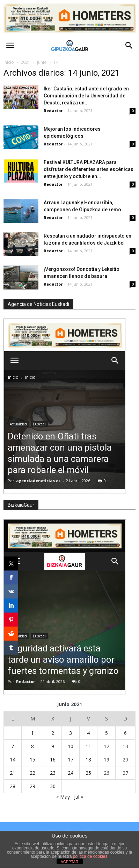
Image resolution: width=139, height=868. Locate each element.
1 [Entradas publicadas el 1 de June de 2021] (32, 733)
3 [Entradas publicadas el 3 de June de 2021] (71, 733)
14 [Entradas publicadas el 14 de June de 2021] (13, 760)
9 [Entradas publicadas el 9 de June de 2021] (53, 746)
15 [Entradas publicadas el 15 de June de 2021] (32, 760)
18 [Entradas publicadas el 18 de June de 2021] (88, 760)
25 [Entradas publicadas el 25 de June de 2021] (88, 773)
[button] (129, 46)
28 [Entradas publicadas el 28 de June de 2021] (13, 786)
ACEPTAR (69, 862)
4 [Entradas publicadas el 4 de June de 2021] (88, 733)
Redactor (53, 111)
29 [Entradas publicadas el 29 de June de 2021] (32, 786)
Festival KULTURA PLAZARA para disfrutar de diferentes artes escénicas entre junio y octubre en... (89, 169)
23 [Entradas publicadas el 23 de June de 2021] (53, 773)
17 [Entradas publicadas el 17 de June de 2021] (71, 760)
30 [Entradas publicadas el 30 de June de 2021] (53, 786)
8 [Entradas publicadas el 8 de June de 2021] (32, 746)
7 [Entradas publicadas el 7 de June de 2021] (13, 746)
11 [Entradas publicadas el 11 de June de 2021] (88, 746)
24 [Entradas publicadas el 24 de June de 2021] (71, 773)
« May (63, 797)
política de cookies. (91, 856)
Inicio (9, 62)
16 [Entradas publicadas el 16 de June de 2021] (53, 760)
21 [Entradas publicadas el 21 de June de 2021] (13, 773)
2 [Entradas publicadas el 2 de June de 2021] (53, 733)
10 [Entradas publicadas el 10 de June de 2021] (71, 746)
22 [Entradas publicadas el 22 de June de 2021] (32, 773)
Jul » (79, 797)
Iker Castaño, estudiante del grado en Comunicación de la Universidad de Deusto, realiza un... (86, 96)
